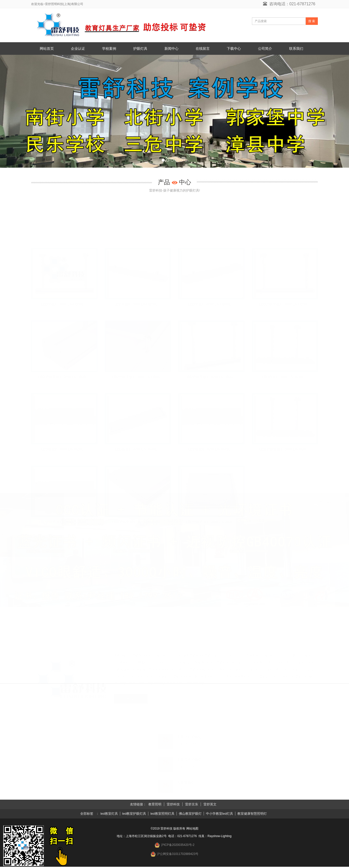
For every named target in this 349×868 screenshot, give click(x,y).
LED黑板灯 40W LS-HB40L (209, 304)
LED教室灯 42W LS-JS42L (209, 450)
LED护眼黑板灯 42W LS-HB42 (209, 377)
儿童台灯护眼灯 (189, 738)
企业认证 (78, 49)
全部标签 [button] (87, 815)
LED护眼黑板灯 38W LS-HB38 (62, 377)
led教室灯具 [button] (109, 815)
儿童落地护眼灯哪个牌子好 (198, 807)
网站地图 (192, 830)
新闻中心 (171, 49)
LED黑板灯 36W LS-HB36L (62, 304)
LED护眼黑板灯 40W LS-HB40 (136, 377)
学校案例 (109, 49)
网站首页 (47, 49)
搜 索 (312, 21)
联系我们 (296, 49)
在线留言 (203, 49)
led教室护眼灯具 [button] (134, 815)
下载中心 (234, 49)
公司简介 (265, 49)
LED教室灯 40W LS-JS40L (136, 450)
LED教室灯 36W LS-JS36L (283, 377)
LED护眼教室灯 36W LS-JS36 (283, 450)
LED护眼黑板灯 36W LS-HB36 (283, 304)
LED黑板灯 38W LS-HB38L (136, 304)
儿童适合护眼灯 (189, 761)
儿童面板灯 (186, 784)
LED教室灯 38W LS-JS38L (62, 450)
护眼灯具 (140, 49)
